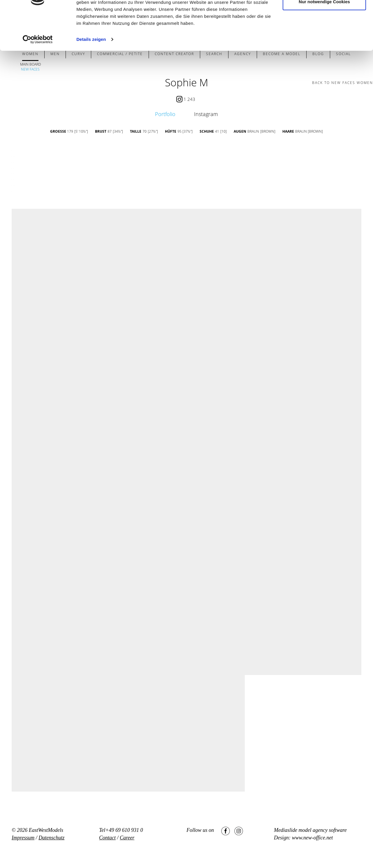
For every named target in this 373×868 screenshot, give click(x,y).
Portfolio (165, 114)
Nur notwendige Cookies (324, 35)
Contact (107, 838)
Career (127, 838)
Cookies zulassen (324, 15)
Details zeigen (91, 72)
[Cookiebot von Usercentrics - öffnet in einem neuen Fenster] (38, 72)
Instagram (206, 114)
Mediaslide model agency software (310, 830)
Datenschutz (51, 838)
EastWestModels (46, 830)
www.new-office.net (313, 838)
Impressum (23, 838)
